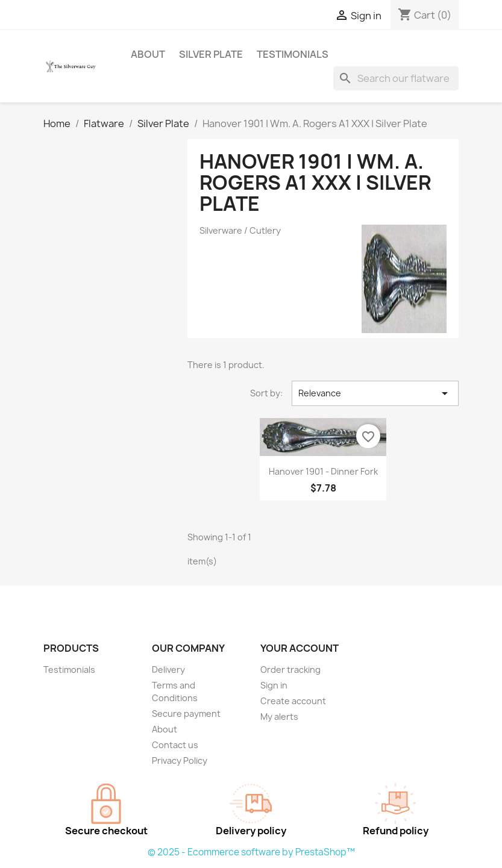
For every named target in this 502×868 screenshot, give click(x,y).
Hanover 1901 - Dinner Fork (323, 471)
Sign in (274, 685)
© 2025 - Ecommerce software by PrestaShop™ (251, 852)
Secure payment (186, 713)
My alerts (279, 717)
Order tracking (290, 670)
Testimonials (293, 54)
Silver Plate (211, 54)
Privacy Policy (180, 760)
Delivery (168, 670)
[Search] (396, 78)
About (148, 54)
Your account (300, 648)
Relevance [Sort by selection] (375, 393)
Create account (293, 701)
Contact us (175, 745)
